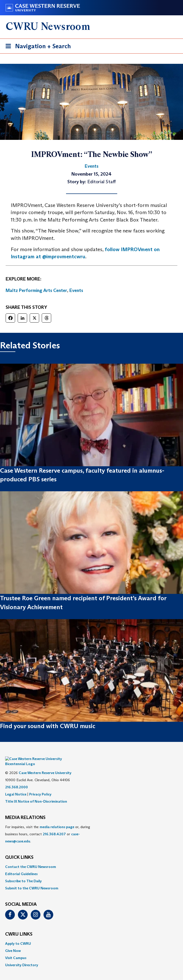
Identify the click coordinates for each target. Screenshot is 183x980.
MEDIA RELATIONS (25, 810)
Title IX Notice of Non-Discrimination (36, 794)
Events (76, 290)
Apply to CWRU (18, 936)
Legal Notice (16, 787)
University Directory (22, 957)
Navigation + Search (37, 47)
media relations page (57, 819)
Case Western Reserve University (45, 765)
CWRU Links (19, 927)
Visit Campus (16, 950)
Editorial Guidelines (21, 866)
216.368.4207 (54, 826)
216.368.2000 (17, 779)
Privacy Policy (40, 787)
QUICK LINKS (19, 850)
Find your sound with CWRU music (48, 726)
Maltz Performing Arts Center (36, 290)
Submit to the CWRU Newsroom (32, 880)
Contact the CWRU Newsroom (31, 859)
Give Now (13, 943)
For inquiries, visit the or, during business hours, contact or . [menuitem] (48, 826)
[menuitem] (91, 859)
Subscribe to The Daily (23, 873)
